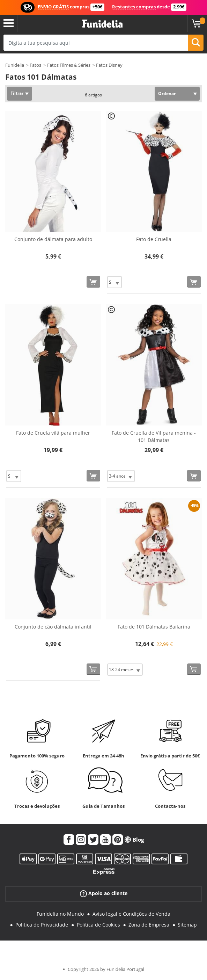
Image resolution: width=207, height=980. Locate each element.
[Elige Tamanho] (115, 282)
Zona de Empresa (149, 925)
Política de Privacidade (42, 925)
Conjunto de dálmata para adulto (53, 239)
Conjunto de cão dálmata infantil (53, 627)
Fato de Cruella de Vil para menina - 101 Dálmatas (154, 436)
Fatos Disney (109, 65)
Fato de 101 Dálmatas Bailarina (154, 627)
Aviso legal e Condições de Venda (131, 914)
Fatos (35, 65)
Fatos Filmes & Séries (69, 65)
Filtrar (17, 93)
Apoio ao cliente (104, 894)
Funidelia (15, 65)
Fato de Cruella (154, 239)
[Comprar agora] (93, 282)
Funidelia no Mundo (60, 914)
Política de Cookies (98, 925)
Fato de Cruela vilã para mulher (53, 433)
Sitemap (187, 925)
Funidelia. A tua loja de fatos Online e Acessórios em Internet (102, 24)
